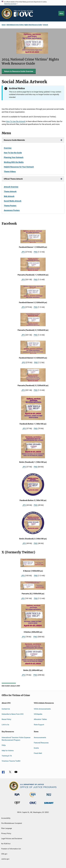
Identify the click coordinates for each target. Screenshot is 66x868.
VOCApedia (38, 714)
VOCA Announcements (42, 709)
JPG (23, 252)
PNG (36, 252)
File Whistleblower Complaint (12, 823)
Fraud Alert (38, 753)
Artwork (45, 25)
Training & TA (7, 756)
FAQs (4, 745)
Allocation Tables (40, 719)
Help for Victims (8, 750)
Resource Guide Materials (14, 140)
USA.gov (4, 854)
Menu (61, 13)
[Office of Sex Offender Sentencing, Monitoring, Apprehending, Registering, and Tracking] (49, 804)
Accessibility (6, 818)
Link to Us (5, 724)
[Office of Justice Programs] (7, 13)
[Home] (24, 13)
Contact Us (6, 709)
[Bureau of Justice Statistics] (33, 797)
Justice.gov (5, 859)
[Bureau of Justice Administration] (17, 796)
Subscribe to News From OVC (13, 714)
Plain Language (7, 828)
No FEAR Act (6, 844)
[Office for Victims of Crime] (33, 804)
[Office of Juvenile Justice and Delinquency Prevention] (17, 805)
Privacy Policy (6, 833)
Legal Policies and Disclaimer (12, 839)
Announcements (40, 737)
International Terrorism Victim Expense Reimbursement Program (16, 739)
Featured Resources (41, 743)
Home (3, 25)
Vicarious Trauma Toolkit (11, 761)
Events (36, 748)
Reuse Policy (6, 719)
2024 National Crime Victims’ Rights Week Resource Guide (24, 25)
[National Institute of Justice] (49, 796)
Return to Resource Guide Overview (19, 71)
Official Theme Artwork (13, 179)
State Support (39, 724)
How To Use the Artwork (16, 121)
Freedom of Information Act (11, 849)
